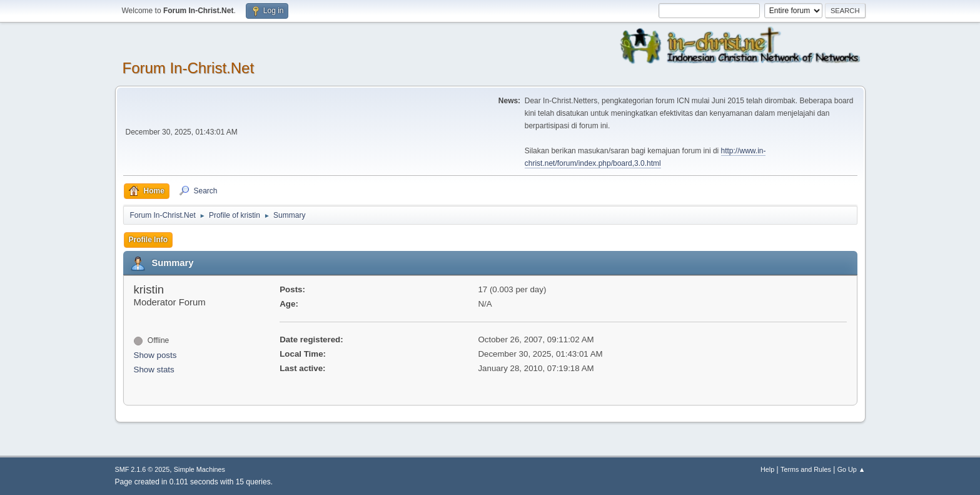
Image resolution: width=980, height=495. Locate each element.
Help (767, 469)
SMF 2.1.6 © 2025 (143, 469)
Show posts (155, 355)
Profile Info (149, 240)
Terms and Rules (806, 469)
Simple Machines (200, 469)
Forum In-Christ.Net (189, 68)
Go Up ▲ (851, 469)
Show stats (154, 370)
